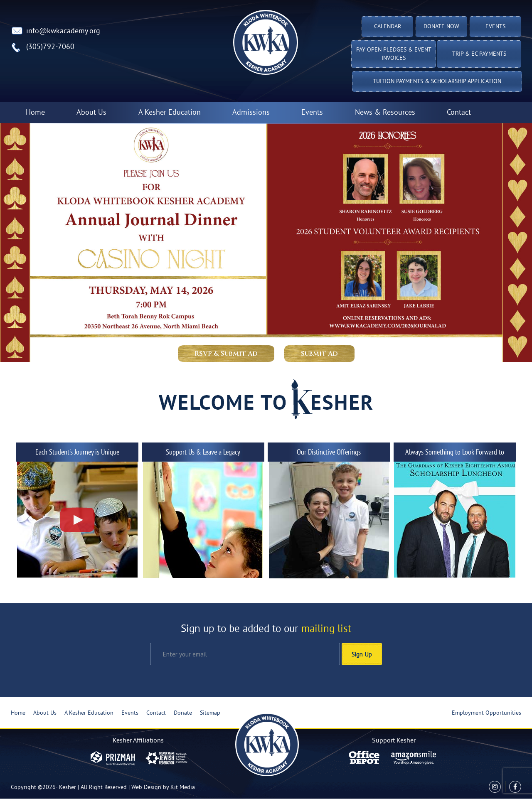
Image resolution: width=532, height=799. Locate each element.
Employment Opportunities (486, 713)
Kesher (68, 788)
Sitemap (210, 713)
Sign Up (362, 654)
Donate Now (441, 27)
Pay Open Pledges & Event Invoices (394, 54)
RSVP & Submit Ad (226, 354)
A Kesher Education (170, 113)
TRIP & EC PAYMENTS (479, 54)
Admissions (251, 113)
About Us (91, 113)
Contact (459, 113)
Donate (183, 713)
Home (35, 113)
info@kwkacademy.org (63, 31)
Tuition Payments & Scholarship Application (437, 82)
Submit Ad (319, 354)
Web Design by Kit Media (163, 788)
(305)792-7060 (50, 47)
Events (495, 27)
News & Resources (385, 113)
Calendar (388, 27)
